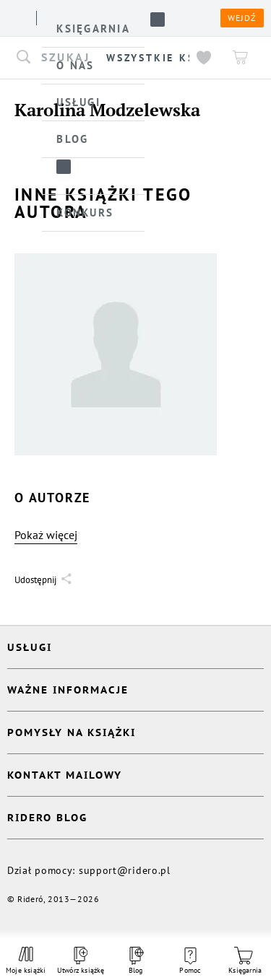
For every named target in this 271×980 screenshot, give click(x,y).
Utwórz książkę (81, 961)
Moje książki (26, 961)
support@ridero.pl (125, 870)
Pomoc (190, 961)
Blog (135, 961)
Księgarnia (245, 961)
